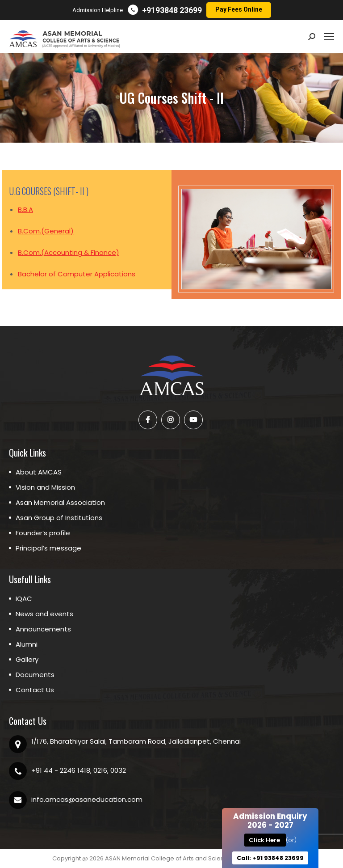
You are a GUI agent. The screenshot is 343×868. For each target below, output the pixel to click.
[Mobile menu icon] (329, 37)
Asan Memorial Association (60, 502)
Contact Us (35, 690)
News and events (44, 614)
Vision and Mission (45, 487)
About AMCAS (39, 472)
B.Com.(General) (46, 231)
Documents (35, 675)
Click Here (265, 840)
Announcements (43, 629)
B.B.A (25, 210)
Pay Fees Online (239, 9)
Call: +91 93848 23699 (270, 858)
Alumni (27, 644)
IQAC (24, 599)
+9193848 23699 (172, 10)
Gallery (27, 659)
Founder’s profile (43, 533)
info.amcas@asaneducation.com (87, 799)
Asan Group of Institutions (59, 518)
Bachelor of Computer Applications (77, 274)
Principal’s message (48, 548)
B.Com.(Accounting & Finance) (69, 252)
